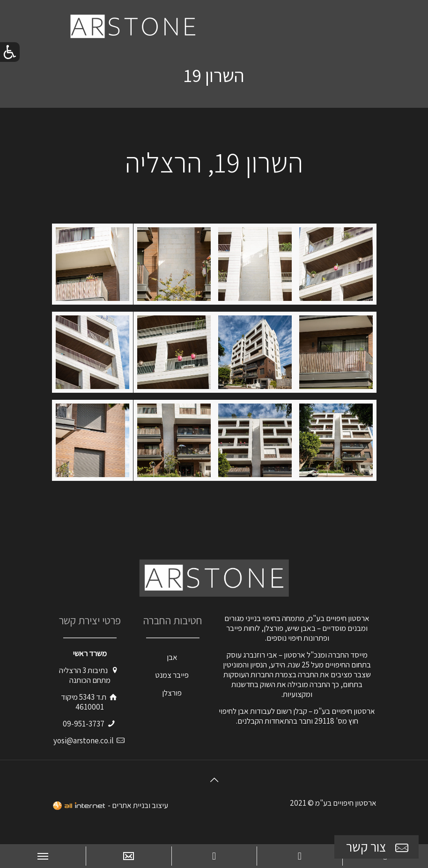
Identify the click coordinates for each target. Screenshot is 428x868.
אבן (172, 657)
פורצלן (172, 693)
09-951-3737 (84, 724)
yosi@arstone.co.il (84, 741)
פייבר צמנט (172, 675)
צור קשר (378, 847)
